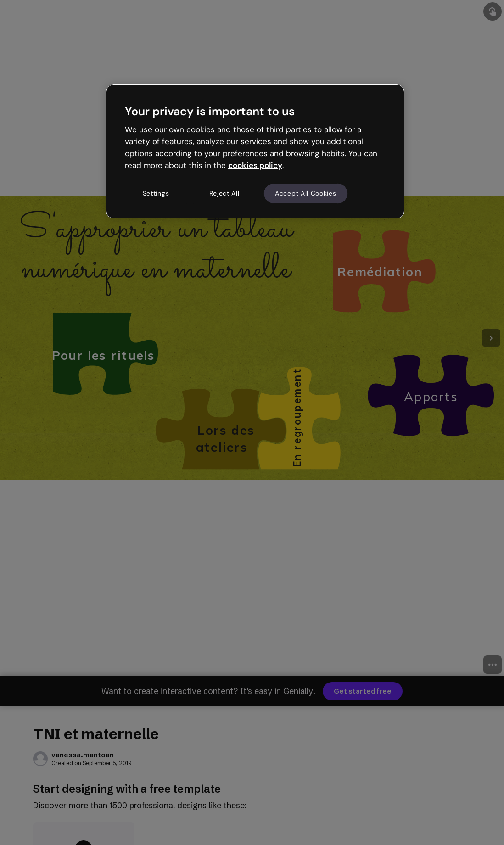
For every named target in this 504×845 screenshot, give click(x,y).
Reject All (224, 193)
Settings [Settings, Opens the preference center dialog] (156, 193)
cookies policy (255, 165)
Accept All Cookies (306, 193)
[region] (255, 151)
